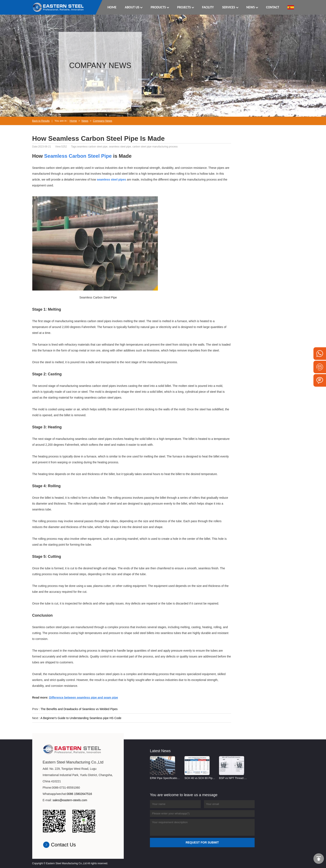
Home (73, 121)
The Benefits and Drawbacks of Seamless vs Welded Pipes (79, 709)
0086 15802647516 (79, 794)
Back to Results (41, 121)
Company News (103, 121)
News (85, 121)
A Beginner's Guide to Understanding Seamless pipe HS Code (81, 718)
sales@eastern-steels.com (70, 800)
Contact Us (64, 845)
